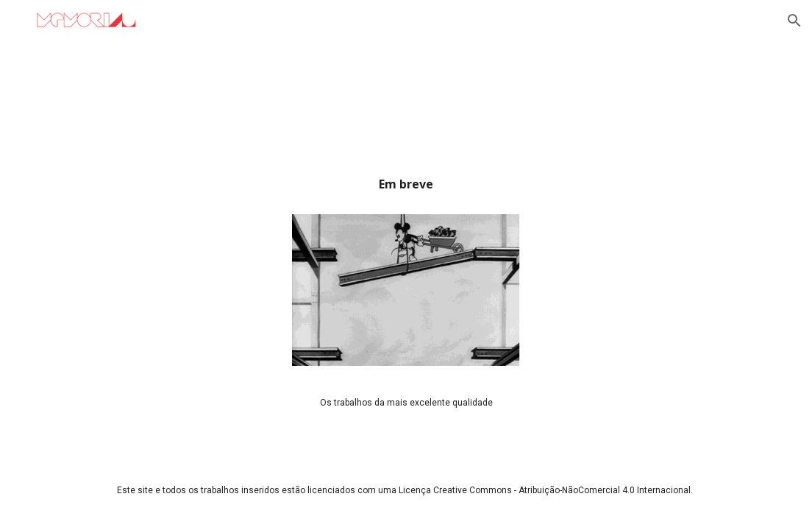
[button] (794, 21)
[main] (406, 190)
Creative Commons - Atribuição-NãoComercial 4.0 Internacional (562, 490)
